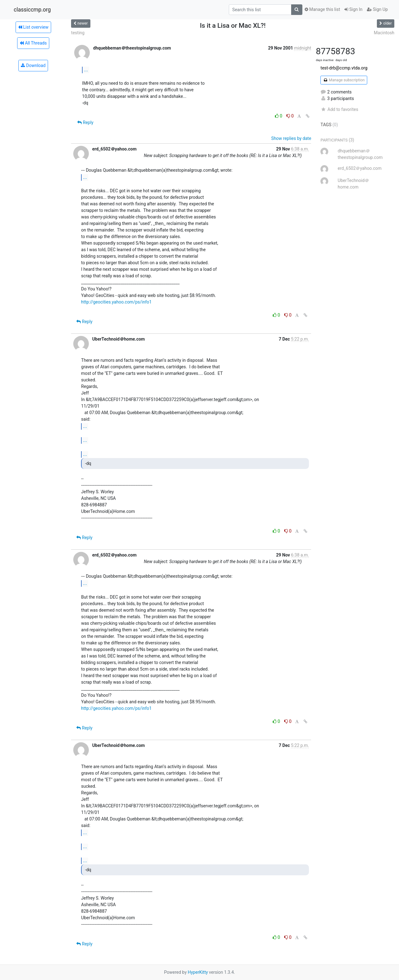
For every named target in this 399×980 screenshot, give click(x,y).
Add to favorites (339, 109)
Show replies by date (291, 138)
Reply (85, 122)
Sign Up (377, 9)
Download (33, 65)
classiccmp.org (32, 10)
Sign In (353, 9)
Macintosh (384, 33)
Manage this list (322, 9)
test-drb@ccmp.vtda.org (344, 68)
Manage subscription (344, 80)
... (86, 70)
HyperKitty (198, 972)
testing (78, 33)
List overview (33, 27)
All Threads (33, 43)
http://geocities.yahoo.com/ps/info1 (116, 302)
